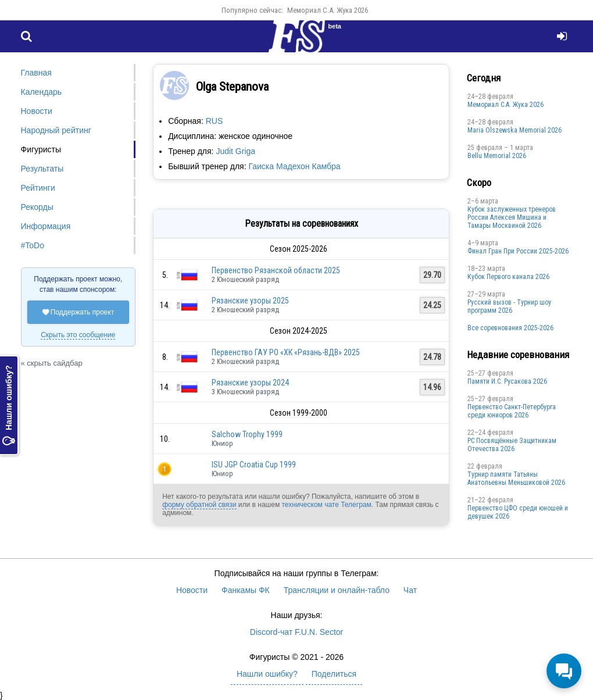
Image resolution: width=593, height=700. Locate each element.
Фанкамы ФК (246, 590)
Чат (410, 590)
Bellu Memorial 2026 (497, 156)
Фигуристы (41, 149)
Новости (37, 111)
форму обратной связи (199, 505)
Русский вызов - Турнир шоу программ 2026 (509, 306)
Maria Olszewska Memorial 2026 (515, 130)
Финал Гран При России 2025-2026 (518, 251)
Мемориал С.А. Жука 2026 (328, 10)
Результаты (42, 169)
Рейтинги (38, 188)
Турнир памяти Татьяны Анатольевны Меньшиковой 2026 (516, 478)
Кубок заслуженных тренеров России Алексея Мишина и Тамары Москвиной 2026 (512, 217)
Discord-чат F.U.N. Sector (296, 632)
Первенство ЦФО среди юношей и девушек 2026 (518, 512)
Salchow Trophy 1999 (247, 434)
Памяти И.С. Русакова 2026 (507, 381)
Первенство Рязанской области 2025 (276, 270)
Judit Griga (235, 151)
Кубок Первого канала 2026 (508, 277)
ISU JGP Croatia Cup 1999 (254, 465)
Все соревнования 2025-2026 (510, 328)
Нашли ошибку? (9, 405)
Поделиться (334, 674)
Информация (46, 226)
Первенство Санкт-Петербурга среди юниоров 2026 (512, 411)
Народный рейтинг (56, 130)
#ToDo (33, 245)
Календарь (42, 92)
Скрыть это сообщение (78, 335)
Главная (36, 73)
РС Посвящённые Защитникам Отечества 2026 (512, 445)
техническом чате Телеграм (326, 505)
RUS (215, 121)
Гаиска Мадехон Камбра (294, 166)
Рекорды (37, 207)
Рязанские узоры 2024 (250, 383)
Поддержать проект (78, 312)
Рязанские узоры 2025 (250, 301)
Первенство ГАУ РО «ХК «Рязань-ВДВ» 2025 (286, 352)
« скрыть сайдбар (52, 363)
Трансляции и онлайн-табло (337, 590)
